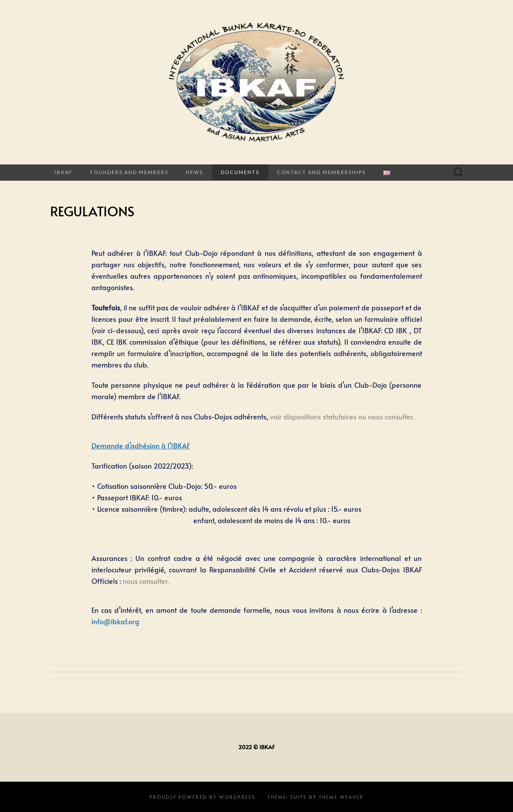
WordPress (237, 797)
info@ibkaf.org (115, 621)
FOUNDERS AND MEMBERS (129, 172)
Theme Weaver (341, 797)
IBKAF (64, 172)
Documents (240, 172)
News (195, 172)
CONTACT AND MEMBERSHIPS (321, 172)
